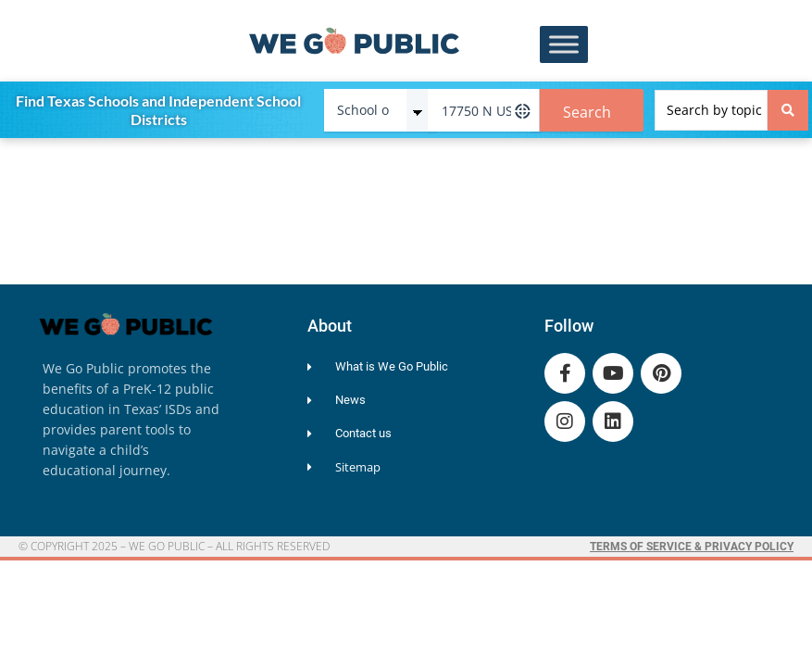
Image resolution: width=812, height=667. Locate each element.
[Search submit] (788, 110)
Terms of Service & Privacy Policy (692, 547)
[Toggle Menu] (564, 45)
